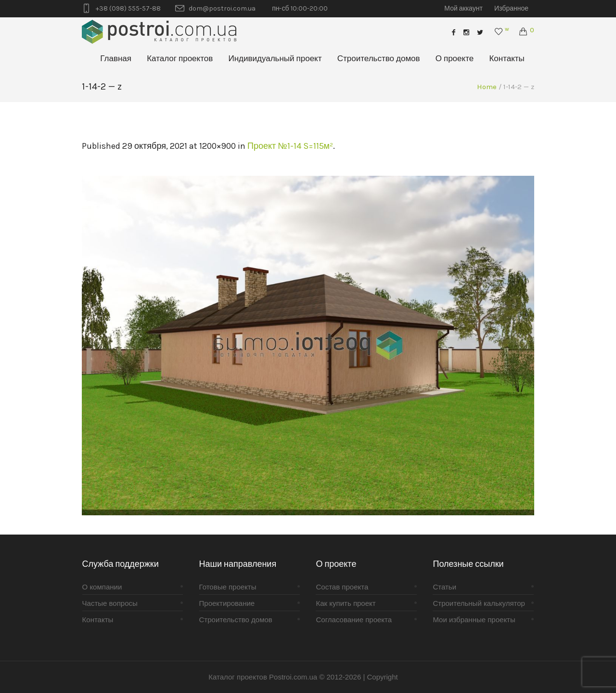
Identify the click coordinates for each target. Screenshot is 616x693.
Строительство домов (236, 620)
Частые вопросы (110, 603)
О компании (102, 587)
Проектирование (227, 603)
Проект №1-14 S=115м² (290, 146)
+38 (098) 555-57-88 (128, 8)
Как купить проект (346, 603)
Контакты (98, 620)
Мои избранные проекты (474, 620)
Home (487, 87)
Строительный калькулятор (479, 603)
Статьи (444, 587)
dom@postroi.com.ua (222, 8)
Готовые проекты (228, 587)
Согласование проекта (354, 620)
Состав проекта (342, 587)
